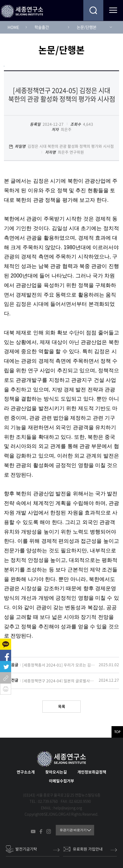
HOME (13, 27)
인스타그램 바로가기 (49, 831)
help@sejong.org (68, 808)
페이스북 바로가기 (41, 831)
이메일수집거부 (61, 781)
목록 (62, 706)
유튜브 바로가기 (33, 831)
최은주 (66, 129)
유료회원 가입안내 (88, 849)
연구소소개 (26, 772)
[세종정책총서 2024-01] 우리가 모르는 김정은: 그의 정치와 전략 (59, 665)
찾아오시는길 (56, 772)
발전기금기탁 (26, 849)
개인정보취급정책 (92, 772)
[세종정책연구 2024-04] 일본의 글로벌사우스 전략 (59, 681)
